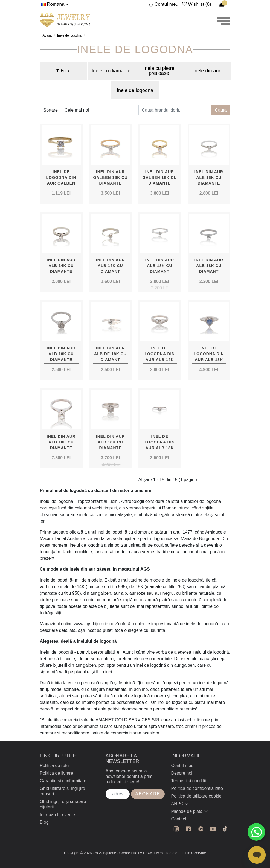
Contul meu (182, 765)
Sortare (51, 110)
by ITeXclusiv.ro (150, 853)
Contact (179, 819)
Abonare (148, 794)
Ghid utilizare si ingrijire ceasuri (63, 791)
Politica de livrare (57, 773)
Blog (44, 822)
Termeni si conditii (189, 781)
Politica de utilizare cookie (196, 796)
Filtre (63, 71)
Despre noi (182, 773)
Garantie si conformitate (63, 781)
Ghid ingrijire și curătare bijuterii (63, 804)
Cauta (221, 110)
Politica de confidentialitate (197, 788)
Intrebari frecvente (58, 815)
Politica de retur (55, 765)
